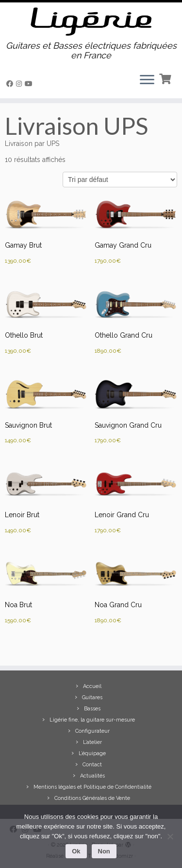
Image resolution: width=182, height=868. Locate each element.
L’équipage (92, 753)
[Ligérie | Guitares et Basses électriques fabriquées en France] (91, 22)
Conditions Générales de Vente (92, 798)
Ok (76, 851)
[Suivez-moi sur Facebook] (11, 84)
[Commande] (120, 180)
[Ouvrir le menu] (147, 81)
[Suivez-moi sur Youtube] (30, 84)
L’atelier (92, 742)
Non (104, 851)
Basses (92, 709)
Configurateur (92, 731)
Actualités (92, 776)
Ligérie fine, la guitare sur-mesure (92, 720)
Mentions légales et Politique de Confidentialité (92, 787)
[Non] (170, 836)
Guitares (92, 697)
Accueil (92, 686)
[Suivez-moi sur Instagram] (20, 84)
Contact (92, 765)
